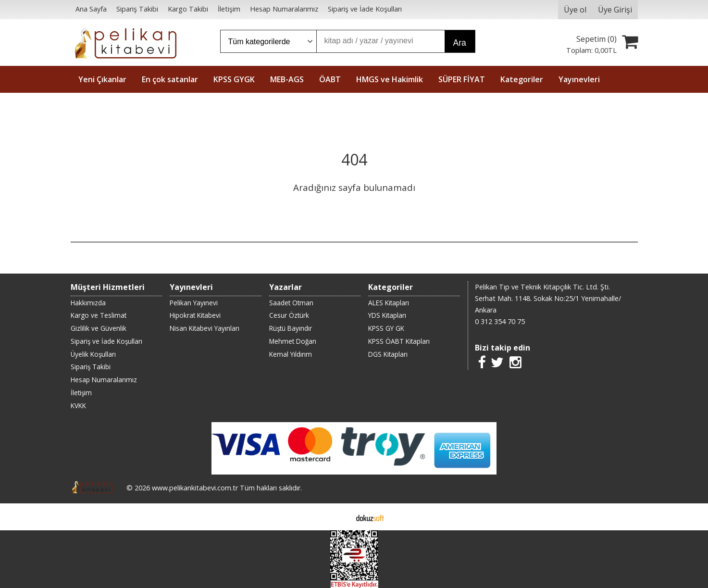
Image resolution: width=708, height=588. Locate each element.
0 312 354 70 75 (500, 321)
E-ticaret (339, 517)
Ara (460, 43)
